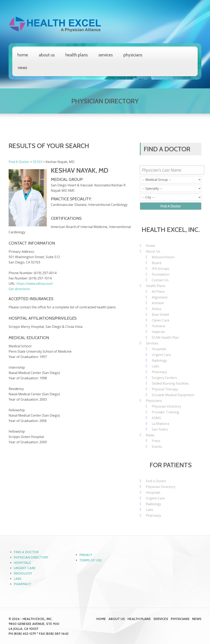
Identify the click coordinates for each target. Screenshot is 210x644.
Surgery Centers (164, 378)
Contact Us (160, 280)
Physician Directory (167, 406)
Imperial (158, 332)
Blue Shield (160, 315)
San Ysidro (160, 429)
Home (23, 55)
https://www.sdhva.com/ (35, 284)
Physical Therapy (165, 389)
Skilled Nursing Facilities (170, 383)
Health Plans (77, 55)
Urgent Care (161, 355)
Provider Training (165, 412)
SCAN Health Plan (165, 337)
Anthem (158, 303)
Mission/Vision (163, 257)
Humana (158, 326)
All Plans (158, 292)
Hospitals (159, 349)
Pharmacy (159, 372)
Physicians (133, 55)
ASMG (156, 418)
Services (106, 55)
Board (156, 263)
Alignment (160, 297)
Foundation (161, 274)
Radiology (159, 360)
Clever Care (161, 320)
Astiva (156, 309)
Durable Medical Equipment (173, 395)
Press (156, 441)
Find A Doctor (19, 162)
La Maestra (160, 424)
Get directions (19, 289)
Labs (155, 366)
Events (157, 447)
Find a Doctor (156, 481)
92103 (37, 162)
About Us (47, 55)
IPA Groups (160, 269)
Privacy (86, 555)
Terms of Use (91, 560)
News (23, 68)
